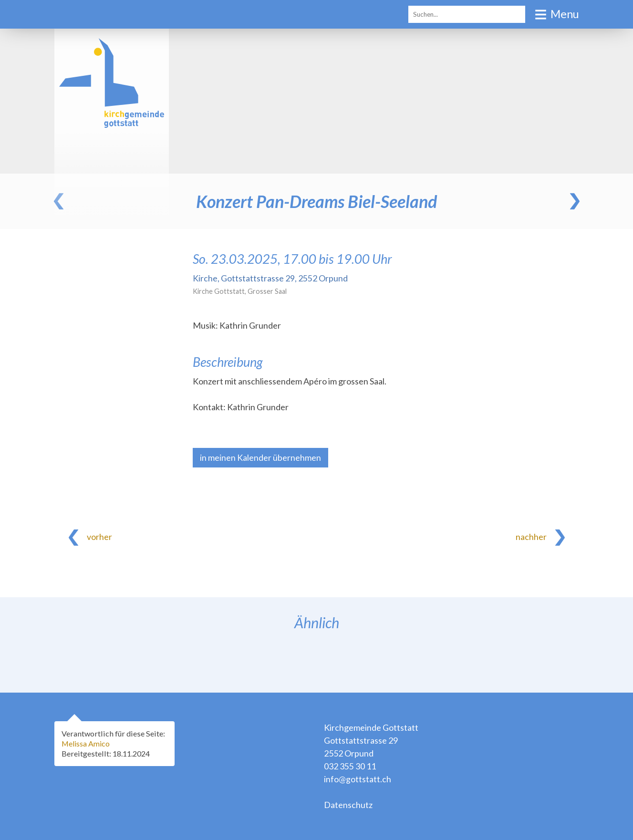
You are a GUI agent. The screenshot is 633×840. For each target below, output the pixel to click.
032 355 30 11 (350, 766)
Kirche (270, 278)
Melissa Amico (87, 743)
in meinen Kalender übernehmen (260, 457)
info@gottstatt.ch (358, 779)
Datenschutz (348, 805)
